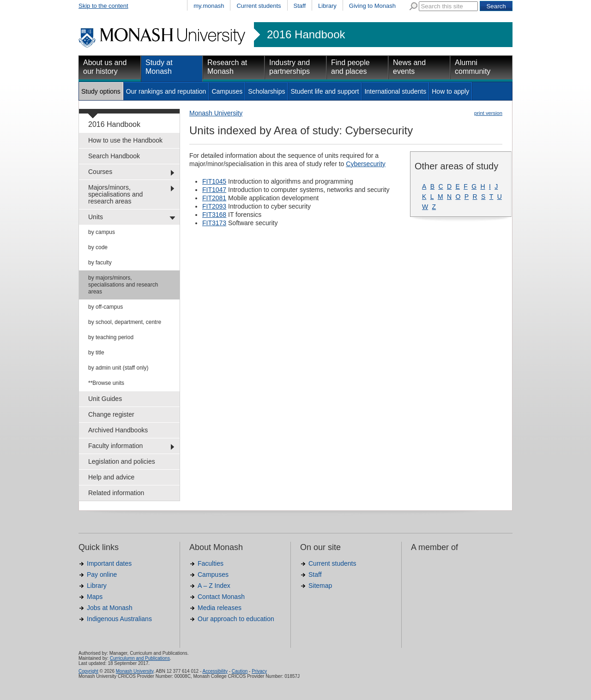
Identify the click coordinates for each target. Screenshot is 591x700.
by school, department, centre (125, 322)
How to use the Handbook (125, 140)
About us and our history (105, 67)
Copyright (88, 671)
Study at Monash (159, 67)
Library (327, 6)
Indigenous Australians (119, 619)
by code (98, 247)
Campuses (227, 91)
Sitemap (320, 586)
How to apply (450, 91)
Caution (240, 671)
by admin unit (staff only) (118, 368)
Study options (101, 91)
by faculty (100, 263)
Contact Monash (221, 597)
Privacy (259, 671)
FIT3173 (214, 223)
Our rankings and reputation (166, 91)
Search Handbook (114, 156)
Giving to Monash (372, 6)
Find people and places (350, 67)
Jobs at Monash (110, 608)
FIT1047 (214, 190)
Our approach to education (236, 619)
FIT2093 (214, 206)
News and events (409, 67)
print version (488, 113)
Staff (300, 6)
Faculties (211, 563)
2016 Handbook (306, 35)
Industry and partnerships (289, 67)
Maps (95, 597)
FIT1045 (214, 181)
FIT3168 (214, 215)
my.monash (209, 6)
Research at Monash (227, 67)
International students (395, 91)
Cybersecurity (366, 164)
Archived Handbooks (118, 430)
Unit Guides (105, 399)
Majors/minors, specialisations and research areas (115, 194)
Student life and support (325, 91)
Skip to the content (103, 6)
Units (96, 217)
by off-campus (106, 307)
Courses (100, 172)
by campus (102, 232)
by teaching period (111, 337)
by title (96, 353)
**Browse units (106, 383)
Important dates (109, 563)
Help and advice (111, 477)
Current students (259, 6)
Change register (111, 414)
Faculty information (115, 446)
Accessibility (215, 671)
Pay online (102, 574)
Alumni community (473, 67)
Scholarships (266, 91)
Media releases (220, 608)
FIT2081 (214, 198)
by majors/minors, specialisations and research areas (123, 285)
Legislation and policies (122, 461)
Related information (116, 493)
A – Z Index (214, 586)
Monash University (216, 113)
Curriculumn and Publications (140, 658)
